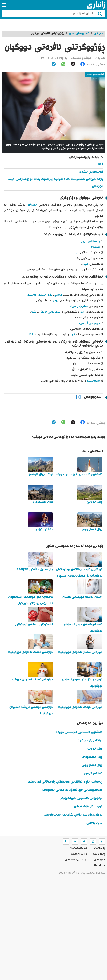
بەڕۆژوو (32, 205)
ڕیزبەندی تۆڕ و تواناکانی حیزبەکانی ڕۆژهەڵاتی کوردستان (65, 782)
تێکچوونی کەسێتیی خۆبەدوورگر (82, 798)
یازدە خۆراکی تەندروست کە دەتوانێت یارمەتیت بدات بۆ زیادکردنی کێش (56, 179)
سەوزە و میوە (79, 306)
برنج (55, 301)
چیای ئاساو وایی (92, 765)
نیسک (42, 295)
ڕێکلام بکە (99, 854)
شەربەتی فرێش (50, 312)
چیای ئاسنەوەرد (92, 757)
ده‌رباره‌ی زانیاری (78, 854)
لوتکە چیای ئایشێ (90, 741)
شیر (34, 312)
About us (99, 866)
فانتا (101, 165)
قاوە (72, 335)
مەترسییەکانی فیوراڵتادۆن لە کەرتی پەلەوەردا (72, 790)
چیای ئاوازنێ (95, 749)
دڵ (77, 253)
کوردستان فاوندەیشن (88, 807)
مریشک (32, 295)
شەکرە (95, 247)
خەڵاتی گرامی (93, 774)
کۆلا (31, 335)
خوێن (85, 264)
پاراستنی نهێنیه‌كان (76, 860)
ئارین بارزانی (94, 823)
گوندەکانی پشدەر (91, 172)
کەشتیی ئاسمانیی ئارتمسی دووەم (79, 732)
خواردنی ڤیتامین (89, 323)
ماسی (58, 295)
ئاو (82, 312)
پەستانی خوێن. (90, 241)
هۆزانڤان (98, 187)
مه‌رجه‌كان (100, 860)
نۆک (50, 295)
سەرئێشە (93, 381)
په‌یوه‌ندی (100, 848)
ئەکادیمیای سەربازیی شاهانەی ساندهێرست (73, 815)
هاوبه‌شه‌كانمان (78, 848)
